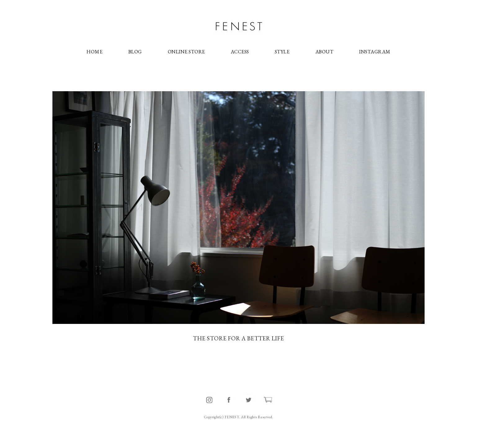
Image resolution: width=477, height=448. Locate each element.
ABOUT (324, 52)
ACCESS (240, 52)
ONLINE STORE (186, 52)
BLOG (135, 52)
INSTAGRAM (375, 52)
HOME (94, 52)
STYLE (282, 52)
